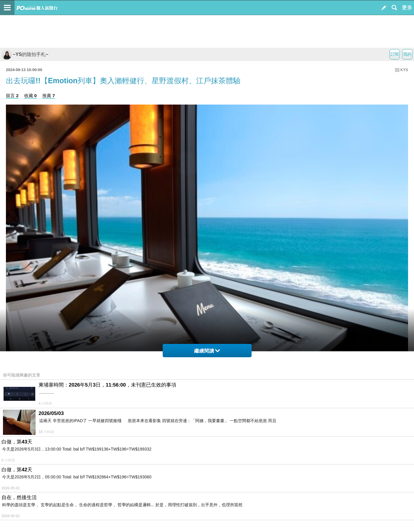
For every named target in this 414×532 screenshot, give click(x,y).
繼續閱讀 (207, 351)
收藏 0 (30, 96)
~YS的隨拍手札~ (25, 54)
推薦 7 (49, 96)
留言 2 (12, 96)
